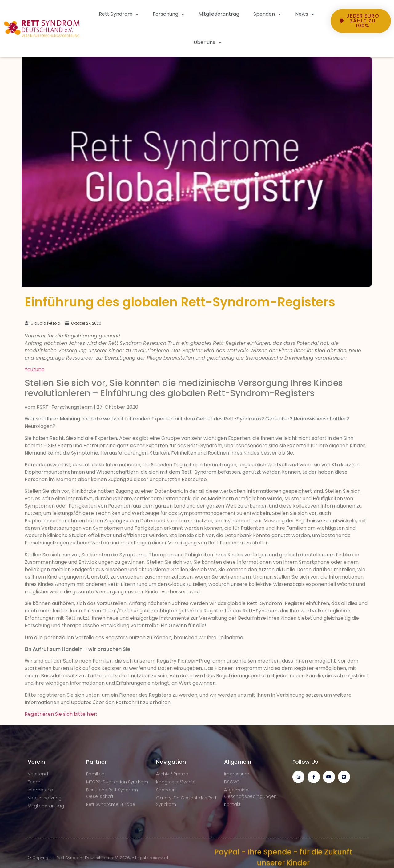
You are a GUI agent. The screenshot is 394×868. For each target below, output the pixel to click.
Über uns (207, 42)
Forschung (169, 14)
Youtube (35, 370)
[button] (361, 44)
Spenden (267, 14)
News (305, 14)
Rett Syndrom (119, 14)
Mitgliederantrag (219, 14)
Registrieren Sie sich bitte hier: (61, 714)
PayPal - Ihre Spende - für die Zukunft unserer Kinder (283, 858)
